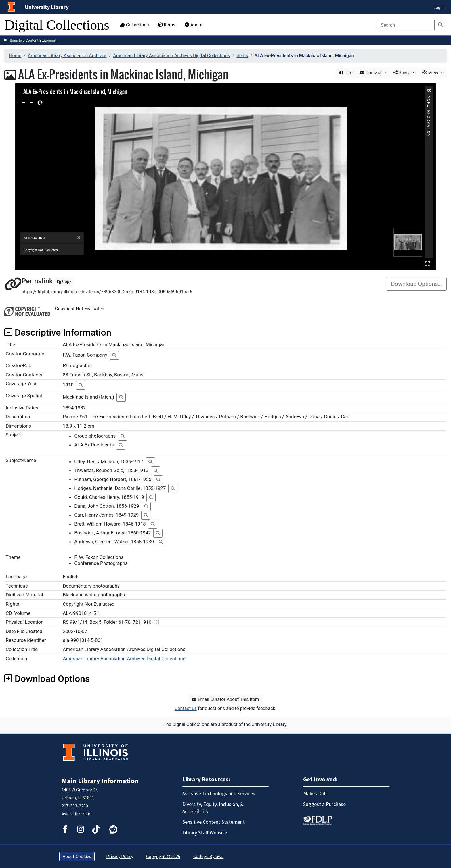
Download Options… (416, 284)
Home (15, 56)
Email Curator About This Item (225, 699)
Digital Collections (57, 25)
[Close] (79, 246)
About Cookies (77, 857)
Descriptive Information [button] (58, 332)
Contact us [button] (186, 708)
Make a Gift (315, 794)
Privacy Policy (120, 857)
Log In (439, 7)
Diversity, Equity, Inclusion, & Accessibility (213, 808)
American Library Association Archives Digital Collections (171, 56)
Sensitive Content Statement (33, 40)
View (431, 73)
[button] (429, 91)
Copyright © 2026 (163, 857)
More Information (429, 98)
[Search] (406, 25)
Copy (64, 282)
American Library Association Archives (67, 56)
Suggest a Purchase (324, 804)
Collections (134, 25)
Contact (371, 73)
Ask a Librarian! (77, 814)
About (194, 25)
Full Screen (427, 264)
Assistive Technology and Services (219, 794)
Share (403, 73)
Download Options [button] (47, 679)
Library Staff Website (205, 833)
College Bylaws (208, 857)
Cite (346, 73)
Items (167, 25)
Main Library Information (100, 781)
